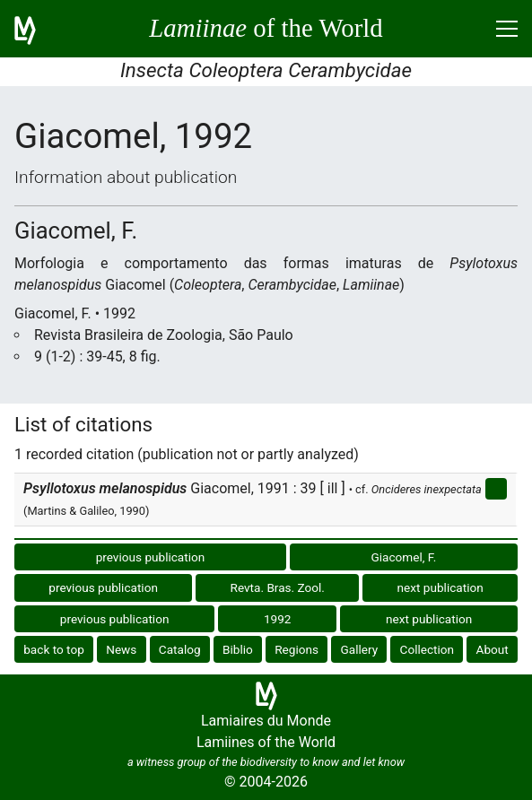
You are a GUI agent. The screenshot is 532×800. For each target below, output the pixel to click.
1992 (278, 619)
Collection (427, 649)
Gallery (359, 649)
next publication (440, 587)
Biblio (238, 649)
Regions (297, 649)
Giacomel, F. (404, 557)
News (121, 649)
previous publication (151, 557)
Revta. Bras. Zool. (278, 587)
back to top (54, 649)
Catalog (180, 649)
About (493, 649)
